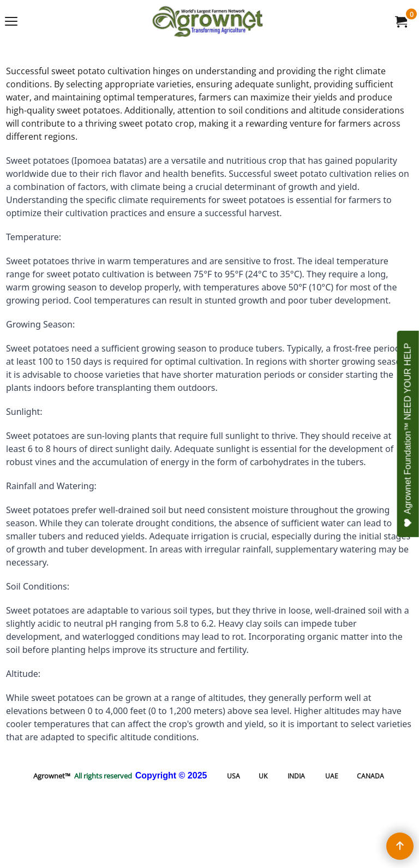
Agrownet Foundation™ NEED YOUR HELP (408, 435)
